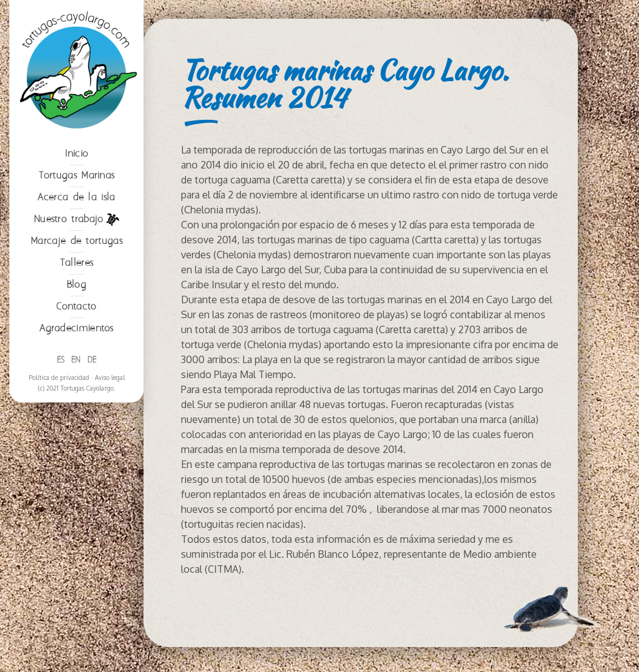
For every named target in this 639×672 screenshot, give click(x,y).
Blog (76, 285)
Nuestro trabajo (76, 220)
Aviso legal (110, 377)
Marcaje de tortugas (76, 241)
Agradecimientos (76, 329)
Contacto (76, 307)
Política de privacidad (59, 377)
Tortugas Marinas (77, 176)
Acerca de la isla (76, 197)
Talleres (76, 263)
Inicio (77, 154)
